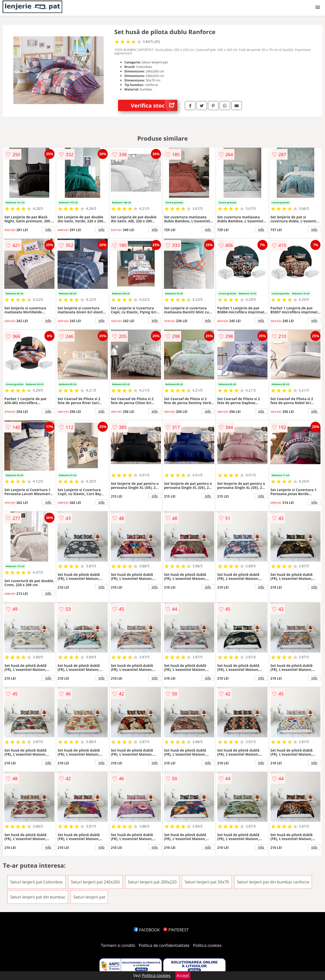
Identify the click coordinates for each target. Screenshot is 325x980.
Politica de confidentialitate (164, 945)
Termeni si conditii (118, 945)
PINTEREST (176, 930)
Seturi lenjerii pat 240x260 (95, 882)
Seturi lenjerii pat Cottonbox (36, 882)
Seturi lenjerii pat (89, 897)
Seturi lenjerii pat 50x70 (207, 882)
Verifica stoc (154, 105)
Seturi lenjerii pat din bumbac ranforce (273, 882)
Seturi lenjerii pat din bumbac (38, 897)
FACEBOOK (147, 930)
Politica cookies (207, 945)
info (48, 229)
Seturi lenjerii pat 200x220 (152, 882)
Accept (183, 975)
